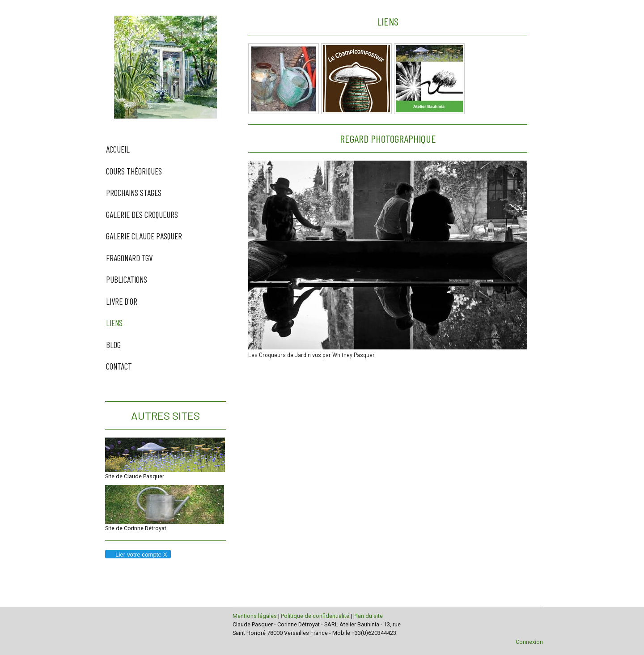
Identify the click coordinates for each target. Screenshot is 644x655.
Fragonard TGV (129, 258)
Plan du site (368, 616)
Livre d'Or (122, 301)
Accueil (118, 149)
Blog (113, 345)
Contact (119, 366)
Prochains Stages (134, 193)
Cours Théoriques (134, 171)
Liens (114, 323)
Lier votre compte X (138, 555)
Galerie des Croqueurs (142, 215)
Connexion (529, 642)
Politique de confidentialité (315, 616)
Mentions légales (255, 616)
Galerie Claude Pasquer (144, 236)
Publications (127, 279)
